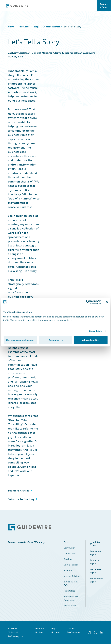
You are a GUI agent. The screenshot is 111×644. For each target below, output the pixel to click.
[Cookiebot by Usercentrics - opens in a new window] (88, 302)
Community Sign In (96, 553)
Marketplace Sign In (96, 571)
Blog (36, 27)
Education (68, 570)
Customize (56, 340)
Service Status (70, 605)
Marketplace (69, 591)
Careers (67, 542)
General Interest (51, 27)
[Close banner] (107, 302)
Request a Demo (104, 6)
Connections (70, 553)
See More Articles (18, 490)
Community (69, 548)
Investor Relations (72, 576)
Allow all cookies (91, 340)
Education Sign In (95, 562)
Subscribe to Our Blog (21, 499)
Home (11, 27)
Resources (24, 27)
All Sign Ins (97, 544)
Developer (68, 559)
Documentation (71, 565)
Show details (96, 331)
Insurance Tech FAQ (71, 583)
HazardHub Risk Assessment (71, 598)
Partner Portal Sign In (96, 580)
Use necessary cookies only (20, 340)
